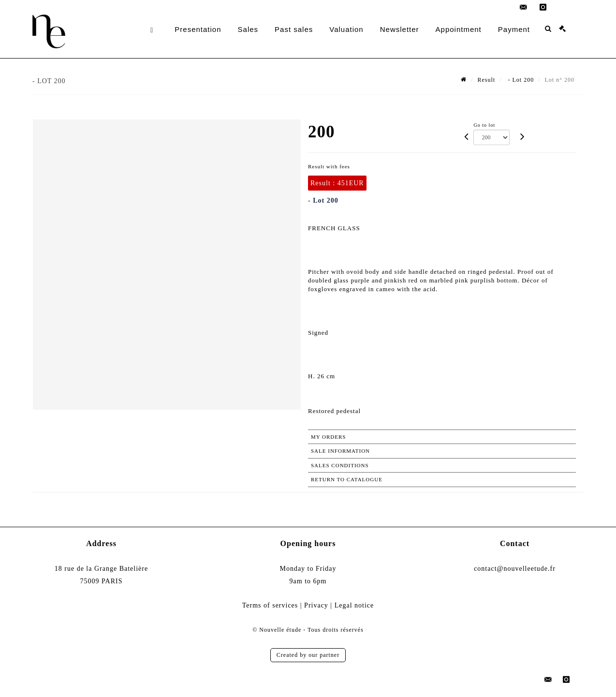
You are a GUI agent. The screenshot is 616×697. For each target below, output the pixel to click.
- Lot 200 (520, 80)
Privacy (316, 605)
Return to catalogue (347, 479)
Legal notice (354, 605)
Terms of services (270, 605)
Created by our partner (308, 655)
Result (487, 80)
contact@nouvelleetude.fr (515, 569)
